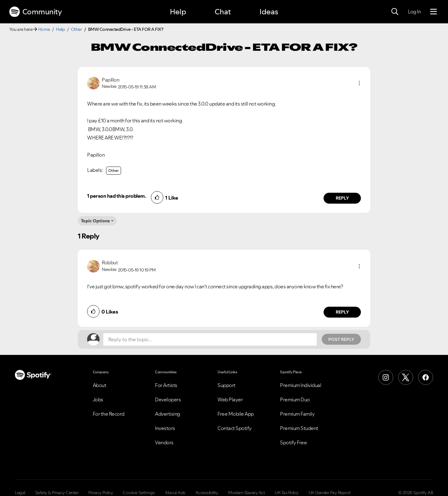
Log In (414, 12)
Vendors (164, 442)
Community (35, 12)
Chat (223, 12)
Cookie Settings (139, 493)
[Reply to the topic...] (210, 339)
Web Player (230, 399)
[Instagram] (386, 377)
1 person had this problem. (117, 196)
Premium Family (297, 414)
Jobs (98, 399)
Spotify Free (293, 442)
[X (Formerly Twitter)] (406, 377)
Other (77, 29)
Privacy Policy (101, 493)
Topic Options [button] (95, 221)
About (100, 385)
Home (44, 29)
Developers (168, 399)
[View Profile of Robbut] (110, 262)
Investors (165, 428)
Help (178, 12)
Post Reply (341, 339)
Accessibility (207, 493)
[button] (359, 83)
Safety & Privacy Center (57, 493)
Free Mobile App (236, 414)
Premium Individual (301, 385)
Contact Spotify (235, 428)
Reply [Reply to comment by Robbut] (342, 312)
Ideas (269, 12)
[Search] (395, 12)
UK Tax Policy (287, 493)
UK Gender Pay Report (330, 493)
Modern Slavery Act (246, 493)
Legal (20, 493)
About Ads (175, 493)
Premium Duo (295, 399)
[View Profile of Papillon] (110, 80)
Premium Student (299, 428)
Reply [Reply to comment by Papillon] (342, 198)
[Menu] (434, 12)
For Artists (166, 385)
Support (226, 385)
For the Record (109, 414)
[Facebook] (426, 377)
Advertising (168, 414)
